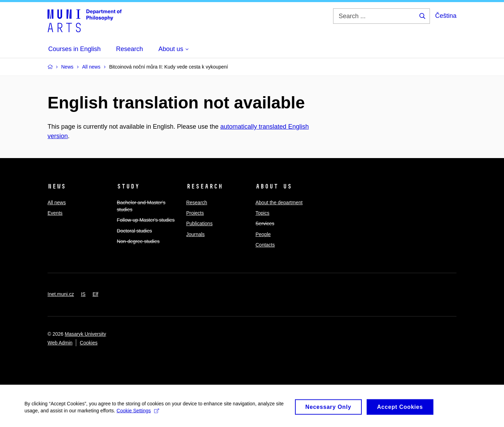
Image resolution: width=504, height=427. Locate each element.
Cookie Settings (138, 413)
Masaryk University (85, 334)
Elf (95, 294)
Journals (196, 234)
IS (83, 294)
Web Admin (60, 343)
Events (55, 213)
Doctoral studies (134, 231)
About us (274, 186)
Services (265, 223)
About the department (279, 202)
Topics (262, 213)
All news (57, 202)
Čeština (446, 16)
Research (204, 186)
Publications (200, 223)
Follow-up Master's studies (146, 220)
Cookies (89, 343)
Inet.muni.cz (61, 294)
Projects (195, 213)
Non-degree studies (138, 241)
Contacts (265, 245)
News (57, 186)
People (263, 234)
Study (128, 186)
